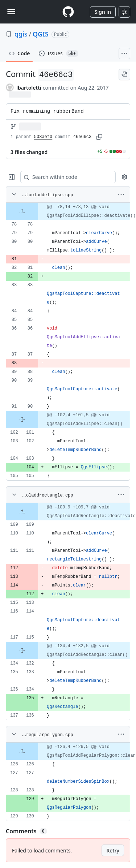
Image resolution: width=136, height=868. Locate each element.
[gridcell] (68, 211)
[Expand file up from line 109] (22, 512)
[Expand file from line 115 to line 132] (22, 650)
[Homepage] (68, 12)
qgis (21, 34)
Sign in (103, 12)
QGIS (41, 34)
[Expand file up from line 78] (22, 211)
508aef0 (43, 137)
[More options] (121, 194)
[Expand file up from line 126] (22, 751)
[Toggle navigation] (11, 12)
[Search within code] (65, 177)
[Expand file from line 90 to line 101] (22, 420)
